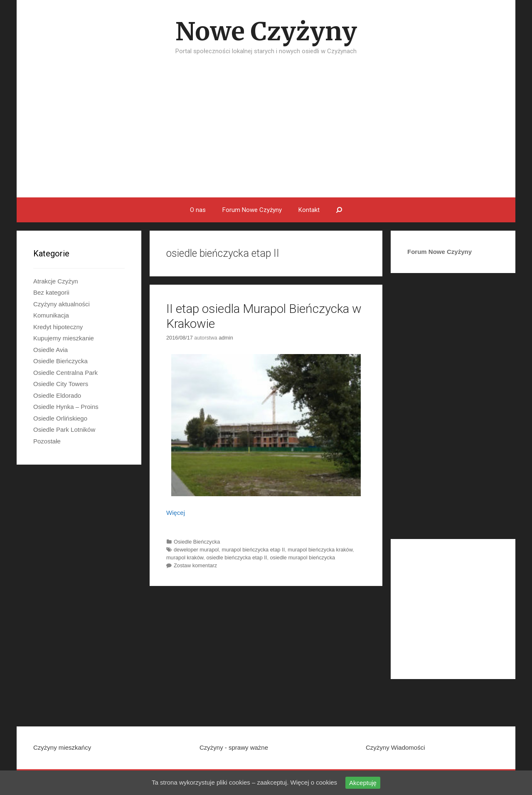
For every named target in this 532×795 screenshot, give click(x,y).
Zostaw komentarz (195, 565)
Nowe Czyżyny (266, 31)
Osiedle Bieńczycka (197, 542)
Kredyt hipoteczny (58, 327)
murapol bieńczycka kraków (320, 550)
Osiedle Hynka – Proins (66, 407)
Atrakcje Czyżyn (56, 281)
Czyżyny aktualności (62, 304)
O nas (198, 210)
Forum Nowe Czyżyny (252, 210)
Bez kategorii (51, 292)
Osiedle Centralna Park (65, 373)
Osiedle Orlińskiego (60, 418)
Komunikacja (51, 315)
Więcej (176, 513)
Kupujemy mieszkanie (64, 338)
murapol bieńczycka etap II (254, 550)
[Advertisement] (266, 135)
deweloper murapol (196, 550)
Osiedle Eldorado (57, 395)
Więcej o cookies (314, 782)
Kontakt (309, 210)
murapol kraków (185, 557)
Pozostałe (47, 441)
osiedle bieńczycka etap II (236, 557)
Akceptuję (363, 783)
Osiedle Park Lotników (64, 429)
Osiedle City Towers (61, 384)
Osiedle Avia (50, 350)
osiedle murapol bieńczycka (303, 557)
